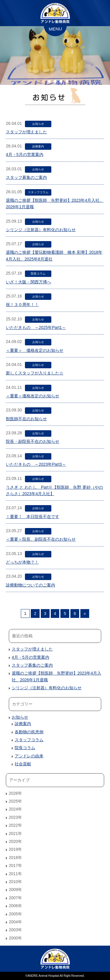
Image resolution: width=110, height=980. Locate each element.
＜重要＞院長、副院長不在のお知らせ (41, 539)
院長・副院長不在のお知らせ (33, 441)
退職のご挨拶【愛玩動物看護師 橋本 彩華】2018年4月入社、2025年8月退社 (54, 255)
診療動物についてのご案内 (31, 585)
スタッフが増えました (26, 132)
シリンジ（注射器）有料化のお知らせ (41, 230)
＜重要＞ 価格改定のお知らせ (35, 350)
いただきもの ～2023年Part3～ (36, 464)
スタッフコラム (38, 192)
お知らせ (38, 124)
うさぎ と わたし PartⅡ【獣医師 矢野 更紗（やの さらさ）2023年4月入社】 (54, 490)
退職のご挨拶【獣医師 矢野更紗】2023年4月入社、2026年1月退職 (55, 204)
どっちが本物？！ (22, 562)
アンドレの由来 (29, 756)
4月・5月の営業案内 (25, 154)
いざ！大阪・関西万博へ (28, 282)
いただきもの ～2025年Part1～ (36, 327)
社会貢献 (23, 764)
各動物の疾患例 (29, 732)
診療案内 (38, 146)
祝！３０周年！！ (22, 305)
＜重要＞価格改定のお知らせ (33, 396)
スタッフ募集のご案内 (26, 177)
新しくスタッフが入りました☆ (35, 373)
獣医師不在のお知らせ (26, 419)
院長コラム (38, 274)
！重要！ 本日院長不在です (33, 517)
